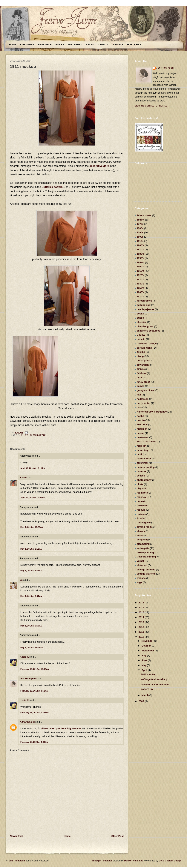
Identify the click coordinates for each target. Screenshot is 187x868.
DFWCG (103, 45)
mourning (142, 450)
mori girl (142, 446)
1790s (140, 232)
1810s (140, 241)
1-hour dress (144, 215)
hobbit (140, 416)
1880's (140, 254)
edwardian (143, 365)
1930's (140, 279)
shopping (142, 540)
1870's (140, 249)
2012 (142, 627)
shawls (141, 531)
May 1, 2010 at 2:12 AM (31, 549)
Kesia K (24, 657)
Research (45, 45)
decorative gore (99, 166)
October (147, 646)
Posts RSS (134, 45)
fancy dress (143, 382)
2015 (142, 612)
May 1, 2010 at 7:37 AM (31, 571)
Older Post (117, 836)
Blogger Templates (102, 861)
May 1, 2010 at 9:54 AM (31, 596)
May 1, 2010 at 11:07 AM (32, 647)
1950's (140, 288)
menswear (143, 437)
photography (144, 480)
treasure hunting (146, 557)
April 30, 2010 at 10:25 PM (33, 498)
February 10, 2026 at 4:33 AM (34, 742)
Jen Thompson (28, 679)
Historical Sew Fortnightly (152, 412)
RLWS (140, 518)
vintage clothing (146, 570)
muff (139, 454)
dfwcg (140, 356)
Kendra (24, 478)
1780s (140, 228)
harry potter (144, 403)
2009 (142, 701)
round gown (144, 523)
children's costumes (148, 331)
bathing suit (144, 305)
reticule (141, 510)
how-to (141, 420)
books (140, 314)
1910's (25, 435)
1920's (140, 275)
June (145, 660)
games (141, 386)
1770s (140, 224)
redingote (142, 493)
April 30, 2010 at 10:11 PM (33, 468)
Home (13, 45)
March (145, 695)
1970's (140, 297)
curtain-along (144, 348)
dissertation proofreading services (62, 728)
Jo (21, 580)
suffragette (38, 435)
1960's (140, 292)
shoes (140, 535)
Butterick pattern (52, 187)
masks (140, 433)
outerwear (142, 463)
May (144, 665)
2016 (142, 607)
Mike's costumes (146, 442)
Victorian (142, 565)
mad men (142, 429)
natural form (144, 459)
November (148, 641)
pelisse (141, 476)
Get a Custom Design (170, 861)
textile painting (145, 553)
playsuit (141, 488)
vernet (140, 561)
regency (141, 497)
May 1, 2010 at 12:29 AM (32, 527)
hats (139, 407)
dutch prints (144, 360)
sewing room (144, 527)
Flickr (60, 45)
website (141, 578)
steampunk (143, 544)
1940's (140, 284)
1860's (140, 245)
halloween (143, 399)
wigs (139, 582)
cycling (141, 352)
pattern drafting (146, 467)
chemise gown (145, 326)
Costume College (147, 343)
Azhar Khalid (27, 722)
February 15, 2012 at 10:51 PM (35, 713)
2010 (142, 637)
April (145, 670)
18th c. (141, 262)
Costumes (27, 45)
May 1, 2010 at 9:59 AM (31, 626)
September (148, 651)
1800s (140, 237)
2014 (142, 617)
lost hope (142, 424)
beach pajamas (145, 309)
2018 (142, 603)
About (90, 45)
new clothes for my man (155, 684)
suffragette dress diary (154, 679)
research (142, 505)
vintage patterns (146, 574)
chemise (142, 322)
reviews (141, 514)
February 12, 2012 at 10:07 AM (35, 669)
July (144, 655)
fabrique (141, 373)
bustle (140, 318)
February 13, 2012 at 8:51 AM (34, 691)
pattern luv (147, 689)
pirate (140, 484)
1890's (140, 258)
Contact (118, 45)
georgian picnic (146, 390)
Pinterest (75, 45)
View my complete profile (151, 106)
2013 (142, 622)
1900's (140, 267)
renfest (141, 501)
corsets (141, 339)
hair (139, 395)
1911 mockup (23, 66)
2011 (142, 632)
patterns (141, 471)
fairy (139, 378)
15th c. (141, 220)
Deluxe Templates (134, 861)
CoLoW (141, 335)
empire (141, 369)
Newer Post (17, 836)
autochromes (144, 301)
